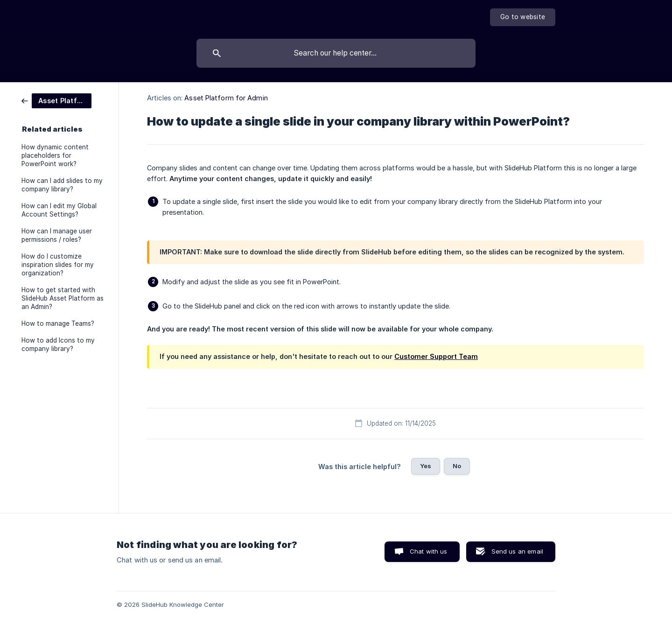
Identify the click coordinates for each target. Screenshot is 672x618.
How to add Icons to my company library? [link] (58, 344)
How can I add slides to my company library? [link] (62, 185)
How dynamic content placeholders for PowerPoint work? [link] (55, 155)
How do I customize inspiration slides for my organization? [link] (58, 265)
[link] (56, 100)
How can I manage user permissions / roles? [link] (57, 235)
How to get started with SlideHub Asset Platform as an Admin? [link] (63, 298)
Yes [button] (426, 466)
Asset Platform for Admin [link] (226, 98)
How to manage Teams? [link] (58, 323)
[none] (523, 17)
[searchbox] (336, 53)
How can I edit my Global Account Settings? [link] (59, 210)
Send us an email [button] (517, 551)
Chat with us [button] (429, 551)
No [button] (457, 466)
